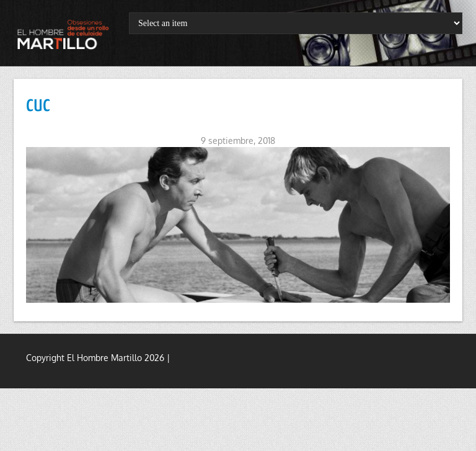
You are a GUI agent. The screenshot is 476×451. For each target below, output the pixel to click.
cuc (38, 105)
